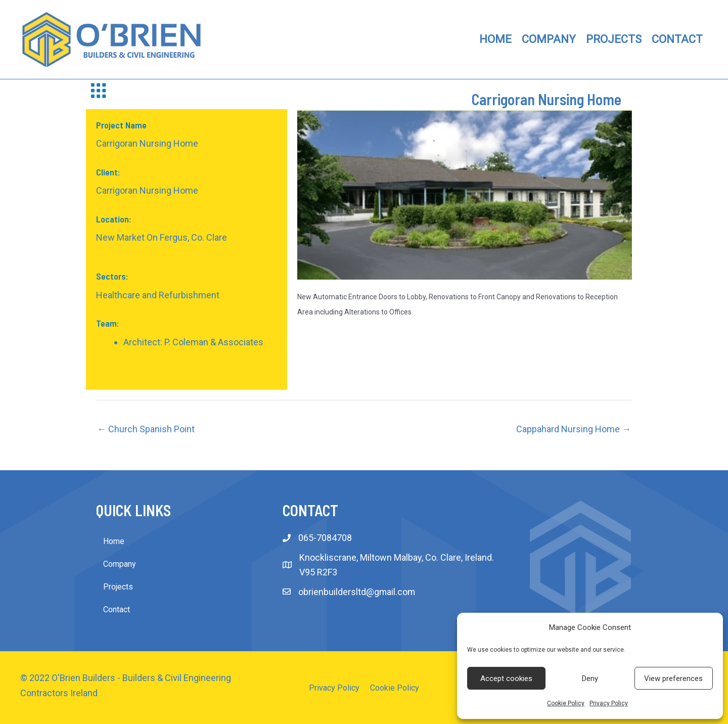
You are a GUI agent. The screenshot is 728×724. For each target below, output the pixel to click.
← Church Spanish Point (146, 429)
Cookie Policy (566, 703)
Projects (118, 587)
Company (120, 564)
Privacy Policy (609, 703)
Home (114, 541)
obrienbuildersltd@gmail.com (357, 592)
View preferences (673, 678)
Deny (590, 678)
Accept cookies (506, 678)
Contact (117, 609)
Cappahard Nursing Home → (574, 429)
